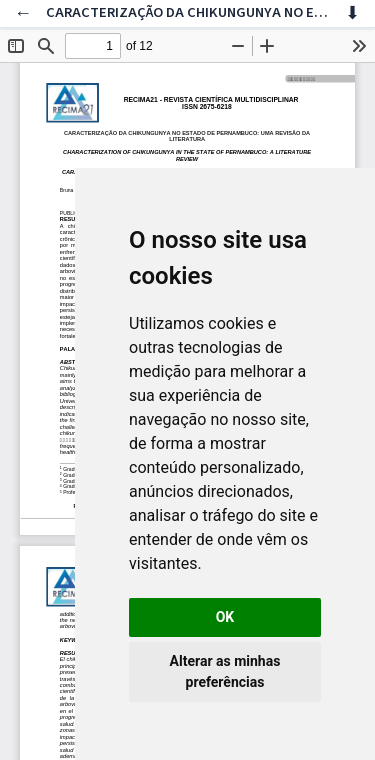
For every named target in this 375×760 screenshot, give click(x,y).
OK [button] (225, 617)
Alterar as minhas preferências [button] (225, 671)
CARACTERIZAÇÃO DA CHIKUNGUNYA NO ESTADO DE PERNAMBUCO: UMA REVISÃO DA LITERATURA (187, 12)
